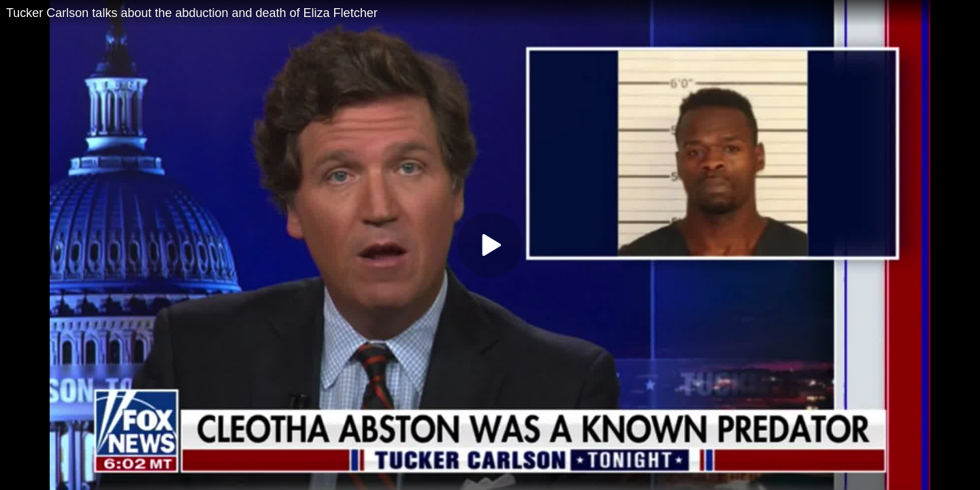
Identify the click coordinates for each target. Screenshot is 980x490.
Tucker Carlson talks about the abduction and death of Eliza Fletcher (192, 13)
